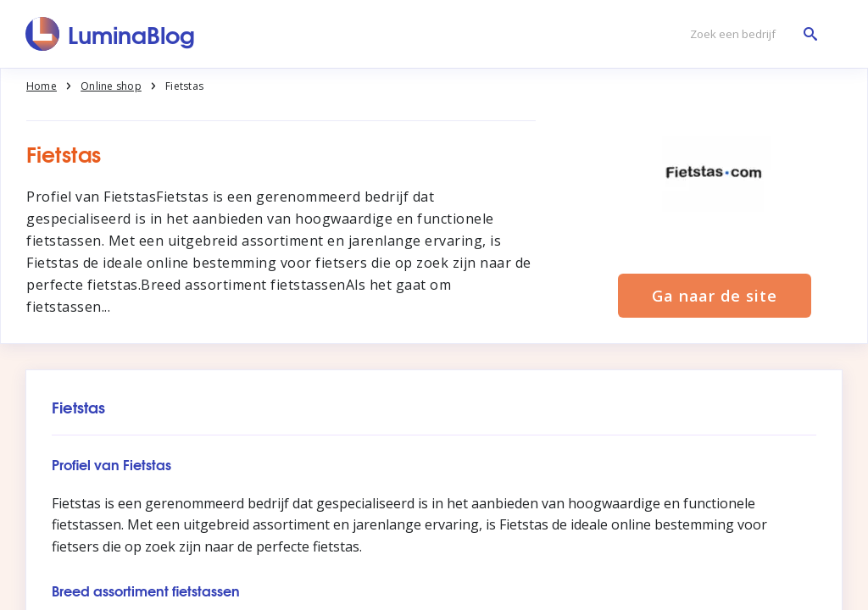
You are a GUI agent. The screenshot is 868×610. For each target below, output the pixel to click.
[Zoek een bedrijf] (749, 34)
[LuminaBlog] (111, 34)
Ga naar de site (715, 296)
